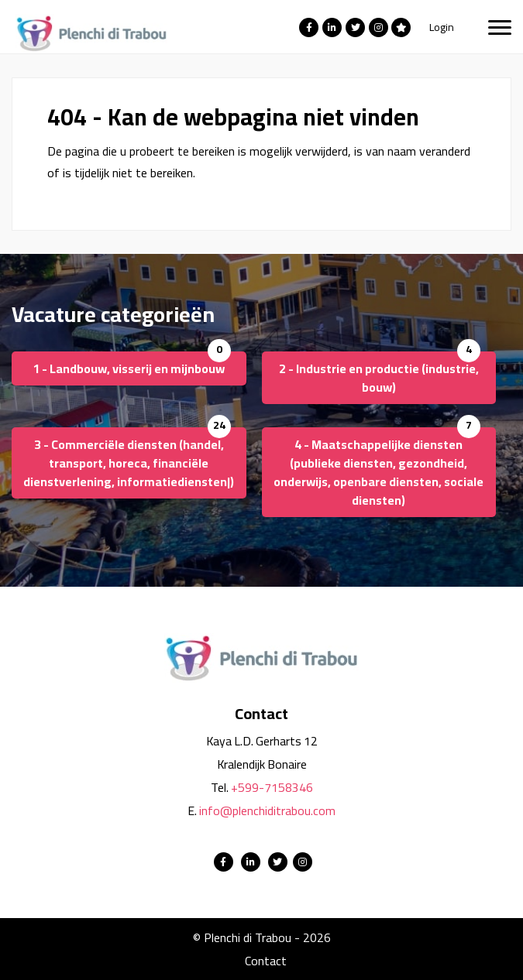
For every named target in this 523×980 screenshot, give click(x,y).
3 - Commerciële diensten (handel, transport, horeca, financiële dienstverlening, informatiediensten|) (129, 463)
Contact (266, 961)
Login (442, 27)
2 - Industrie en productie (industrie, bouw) (379, 378)
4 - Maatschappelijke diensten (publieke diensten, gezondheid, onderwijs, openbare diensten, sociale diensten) (378, 472)
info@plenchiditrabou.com (267, 810)
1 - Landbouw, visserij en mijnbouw (129, 368)
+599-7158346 (272, 787)
